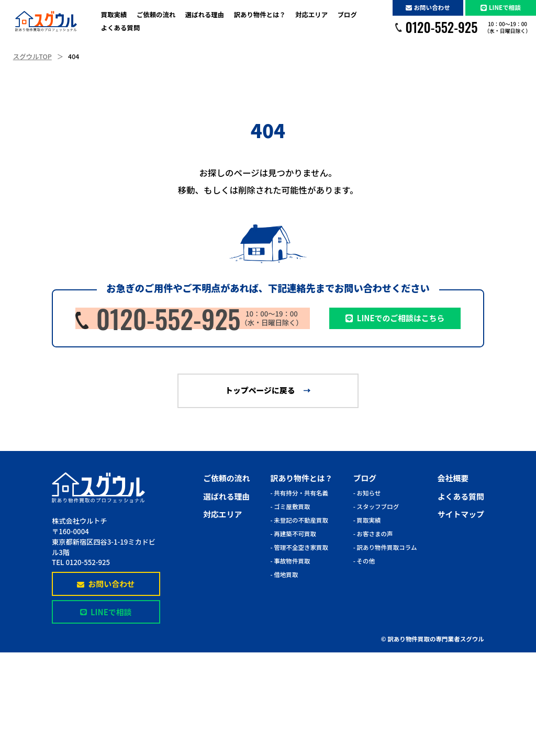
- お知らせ (367, 493)
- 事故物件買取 (291, 561)
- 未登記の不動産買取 (300, 520)
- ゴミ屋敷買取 (291, 506)
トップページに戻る (260, 390)
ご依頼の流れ (156, 15)
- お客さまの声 (373, 534)
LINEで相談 (501, 7)
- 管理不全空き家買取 (300, 547)
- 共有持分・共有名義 (300, 493)
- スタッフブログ (376, 506)
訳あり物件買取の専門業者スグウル (436, 639)
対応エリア (311, 15)
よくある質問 (120, 28)
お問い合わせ (428, 7)
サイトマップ (461, 514)
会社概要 (453, 478)
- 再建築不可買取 (294, 534)
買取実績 (114, 15)
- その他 (364, 561)
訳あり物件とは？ (260, 15)
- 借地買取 (284, 574)
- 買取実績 (367, 520)
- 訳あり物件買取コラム (385, 547)
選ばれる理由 (205, 15)
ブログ (347, 15)
